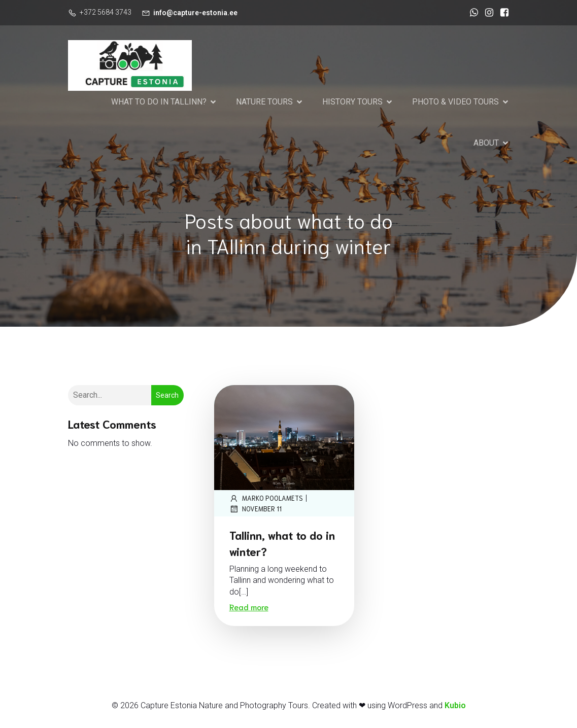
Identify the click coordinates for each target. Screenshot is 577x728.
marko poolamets (266, 499)
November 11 (256, 510)
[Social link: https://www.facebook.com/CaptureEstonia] (502, 13)
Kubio (455, 706)
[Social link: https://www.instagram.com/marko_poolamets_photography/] (487, 13)
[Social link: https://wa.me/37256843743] (471, 13)
